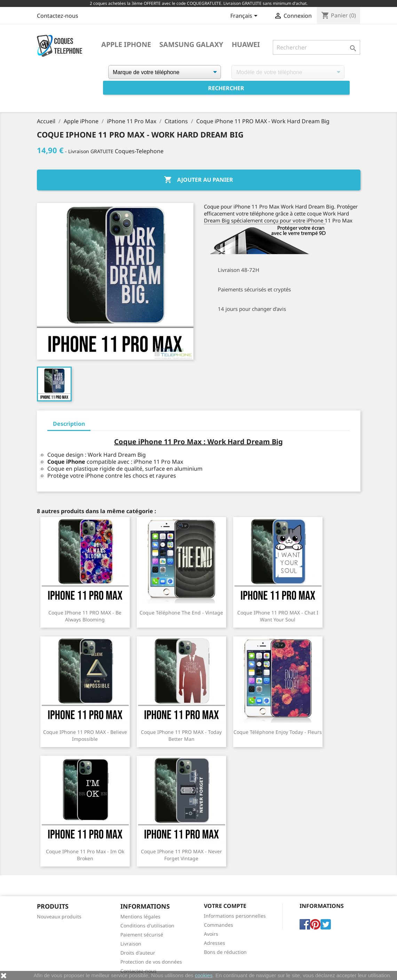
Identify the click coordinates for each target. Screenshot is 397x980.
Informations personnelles (235, 916)
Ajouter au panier (198, 180)
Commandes (219, 925)
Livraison (131, 944)
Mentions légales (140, 916)
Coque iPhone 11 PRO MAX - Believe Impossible (85, 735)
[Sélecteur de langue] (245, 16)
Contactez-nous (58, 16)
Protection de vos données (151, 962)
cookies (204, 975)
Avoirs (211, 934)
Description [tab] (69, 424)
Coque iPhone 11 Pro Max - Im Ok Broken (85, 855)
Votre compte (225, 906)
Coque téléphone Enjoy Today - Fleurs (278, 732)
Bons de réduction (225, 952)
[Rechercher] (316, 47)
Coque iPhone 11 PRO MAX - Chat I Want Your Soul (278, 616)
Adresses (215, 943)
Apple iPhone (126, 45)
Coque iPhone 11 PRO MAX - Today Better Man (181, 735)
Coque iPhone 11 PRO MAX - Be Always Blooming (85, 616)
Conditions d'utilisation (147, 926)
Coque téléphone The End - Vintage (181, 613)
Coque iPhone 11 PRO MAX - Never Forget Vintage (181, 855)
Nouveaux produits (59, 916)
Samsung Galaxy (191, 45)
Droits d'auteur (138, 953)
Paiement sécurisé (142, 935)
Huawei (246, 45)
